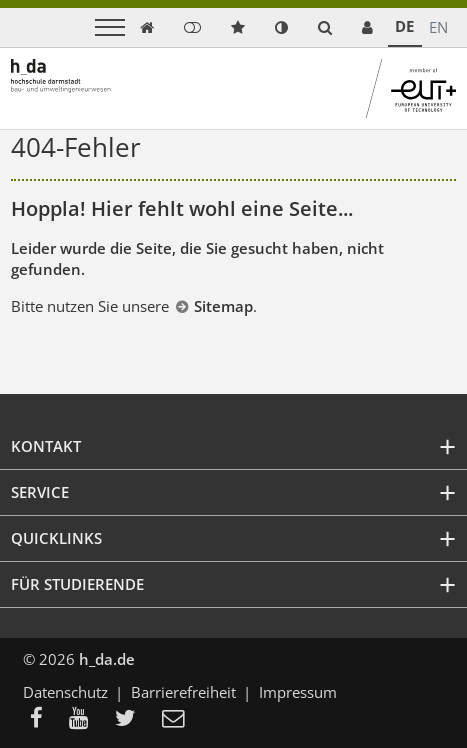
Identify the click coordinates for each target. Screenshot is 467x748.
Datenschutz (65, 692)
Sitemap (223, 306)
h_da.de (107, 659)
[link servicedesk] (367, 27)
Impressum (298, 692)
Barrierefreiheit (183, 692)
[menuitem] (42, 719)
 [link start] (147, 27)
